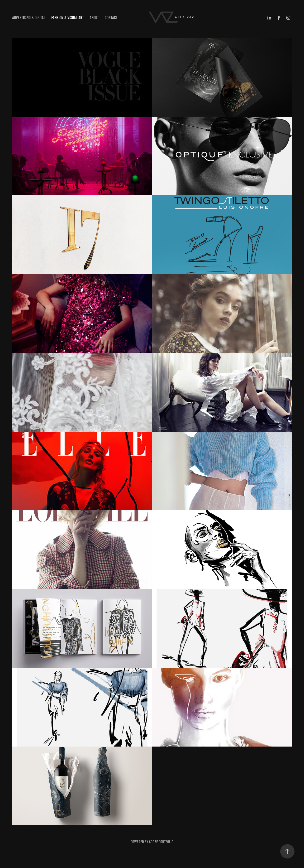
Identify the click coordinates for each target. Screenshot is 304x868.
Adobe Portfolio (161, 842)
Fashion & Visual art (68, 18)
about (94, 18)
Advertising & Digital (29, 18)
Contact (111, 18)
